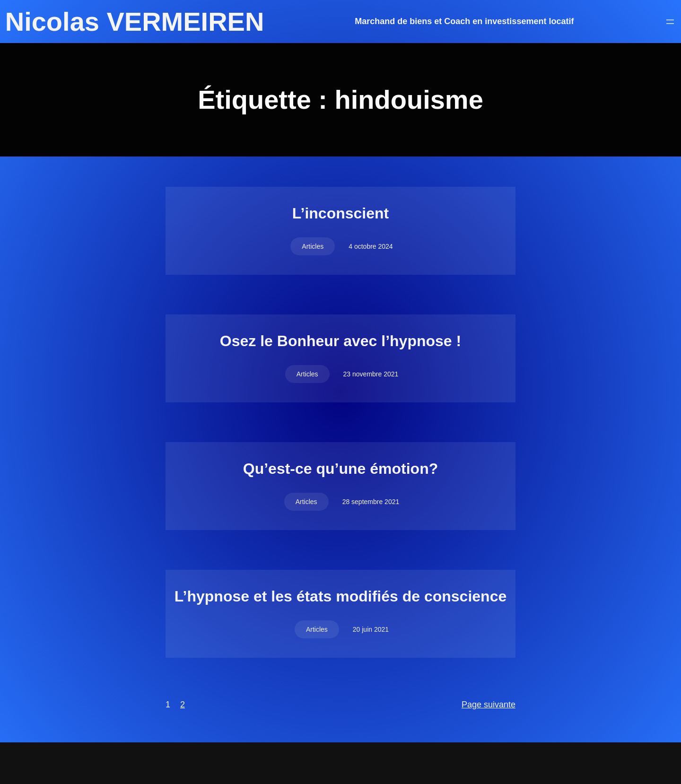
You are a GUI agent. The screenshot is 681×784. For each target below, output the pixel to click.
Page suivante (489, 705)
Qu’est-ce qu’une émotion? (340, 469)
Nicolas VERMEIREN (135, 22)
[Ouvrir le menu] (670, 22)
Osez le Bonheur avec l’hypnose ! (340, 341)
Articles (313, 246)
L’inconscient (340, 213)
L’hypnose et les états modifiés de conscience (340, 596)
